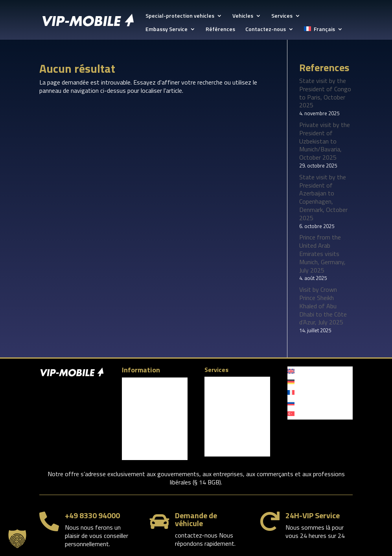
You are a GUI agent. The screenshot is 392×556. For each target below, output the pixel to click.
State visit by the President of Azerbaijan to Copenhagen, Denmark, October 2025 (323, 197)
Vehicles (243, 16)
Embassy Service (167, 30)
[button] (17, 539)
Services (282, 16)
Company (133, 383)
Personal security (225, 441)
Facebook (138, 427)
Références (220, 30)
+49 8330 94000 (92, 515)
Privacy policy (138, 404)
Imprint (130, 415)
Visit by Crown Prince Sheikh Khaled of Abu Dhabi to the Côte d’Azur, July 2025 (323, 306)
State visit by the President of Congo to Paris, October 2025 (325, 93)
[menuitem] (323, 33)
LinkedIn (136, 440)
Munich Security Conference (223, 385)
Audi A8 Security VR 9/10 (234, 419)
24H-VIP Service (313, 515)
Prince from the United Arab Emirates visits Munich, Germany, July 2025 (322, 253)
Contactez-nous (266, 30)
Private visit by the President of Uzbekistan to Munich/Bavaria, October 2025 (325, 141)
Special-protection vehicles (180, 16)
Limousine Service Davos (234, 398)
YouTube (136, 453)
